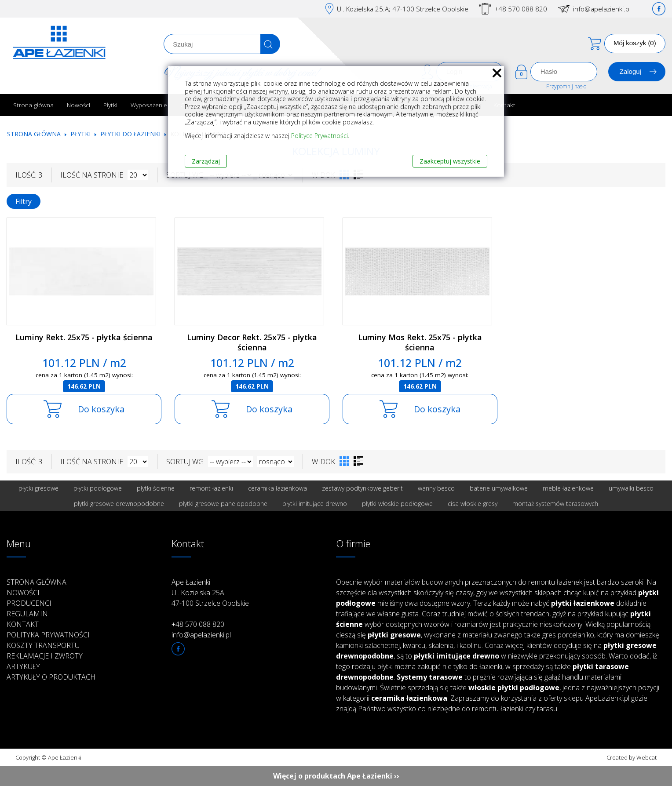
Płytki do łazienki (130, 134)
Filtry (24, 201)
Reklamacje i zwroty (45, 656)
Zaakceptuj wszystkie (450, 161)
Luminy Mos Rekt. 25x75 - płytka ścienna (420, 342)
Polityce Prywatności (320, 136)
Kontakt (504, 105)
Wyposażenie (149, 105)
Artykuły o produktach (51, 677)
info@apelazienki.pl (602, 9)
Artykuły (23, 666)
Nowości (79, 105)
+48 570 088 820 (521, 9)
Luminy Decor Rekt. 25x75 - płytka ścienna (252, 342)
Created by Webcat (632, 757)
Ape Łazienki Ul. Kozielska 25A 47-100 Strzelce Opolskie (210, 593)
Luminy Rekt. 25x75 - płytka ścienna (84, 337)
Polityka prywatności (48, 635)
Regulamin (27, 614)
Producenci (29, 603)
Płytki (110, 105)
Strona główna (33, 105)
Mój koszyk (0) (635, 43)
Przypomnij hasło (566, 86)
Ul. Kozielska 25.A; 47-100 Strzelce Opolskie (403, 9)
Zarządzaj (206, 161)
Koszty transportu (43, 645)
